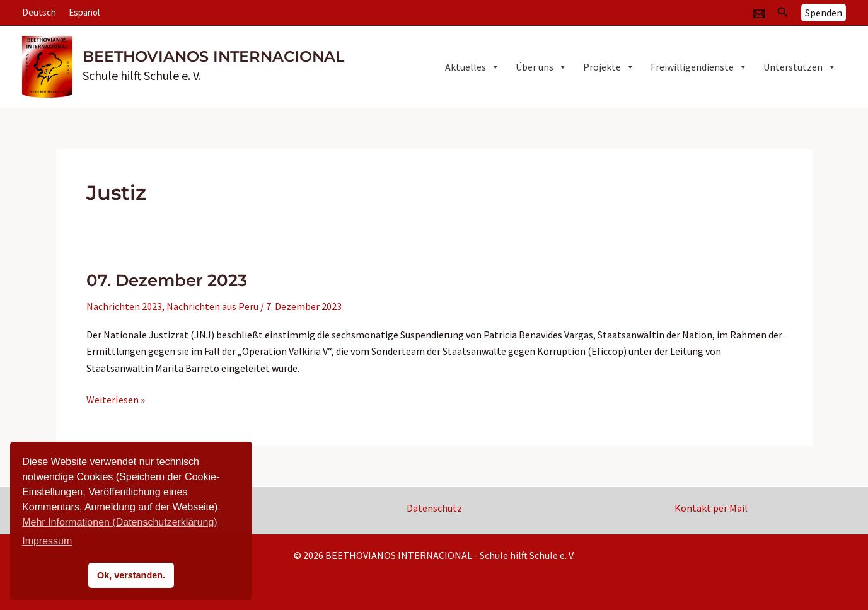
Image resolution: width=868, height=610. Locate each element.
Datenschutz (434, 508)
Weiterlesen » (116, 400)
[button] (783, 13)
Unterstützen (800, 67)
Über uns (541, 67)
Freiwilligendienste (699, 67)
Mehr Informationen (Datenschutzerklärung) (119, 522)
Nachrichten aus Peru (212, 306)
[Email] (759, 14)
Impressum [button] (47, 541)
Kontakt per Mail (711, 508)
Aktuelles (472, 67)
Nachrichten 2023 (124, 306)
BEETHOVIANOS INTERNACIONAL (213, 56)
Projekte (609, 67)
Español (84, 12)
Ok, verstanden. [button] (131, 575)
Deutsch (39, 12)
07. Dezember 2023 (167, 280)
